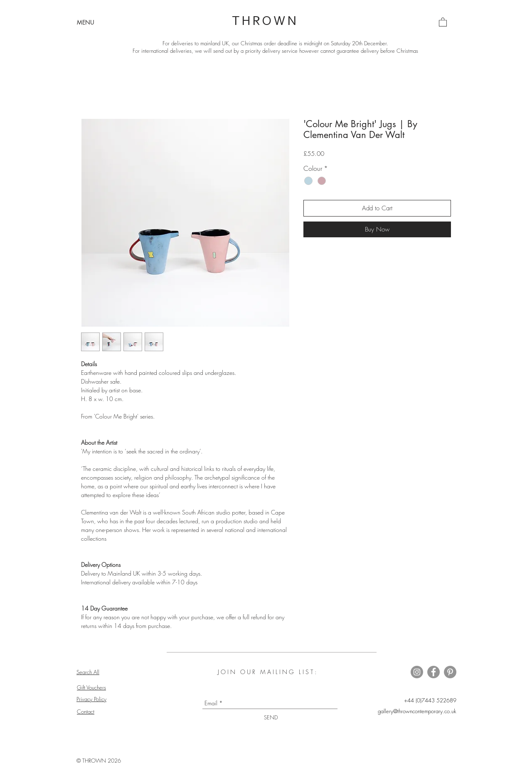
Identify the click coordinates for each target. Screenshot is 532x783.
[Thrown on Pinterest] (450, 672)
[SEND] (271, 718)
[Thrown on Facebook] (433, 672)
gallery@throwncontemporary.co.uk (417, 711)
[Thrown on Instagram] (417, 672)
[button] (86, 22)
